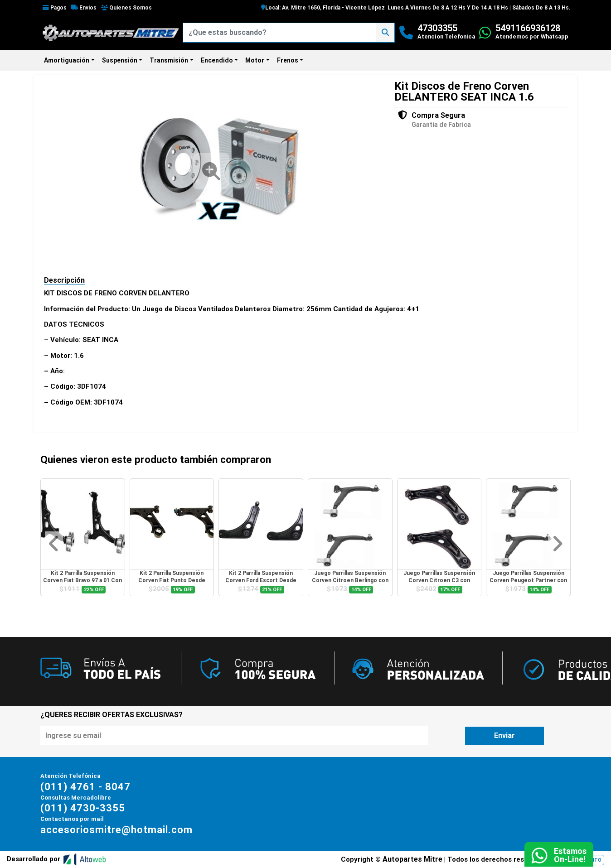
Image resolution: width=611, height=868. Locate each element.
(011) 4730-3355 (83, 808)
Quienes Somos (126, 8)
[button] (54, 544)
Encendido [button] (217, 60)
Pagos (55, 8)
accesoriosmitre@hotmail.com (116, 829)
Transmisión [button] (169, 60)
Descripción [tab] (64, 280)
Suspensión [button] (120, 60)
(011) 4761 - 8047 (85, 787)
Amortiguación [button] (67, 60)
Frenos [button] (288, 60)
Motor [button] (255, 60)
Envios (84, 8)
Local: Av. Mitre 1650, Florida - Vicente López (323, 8)
